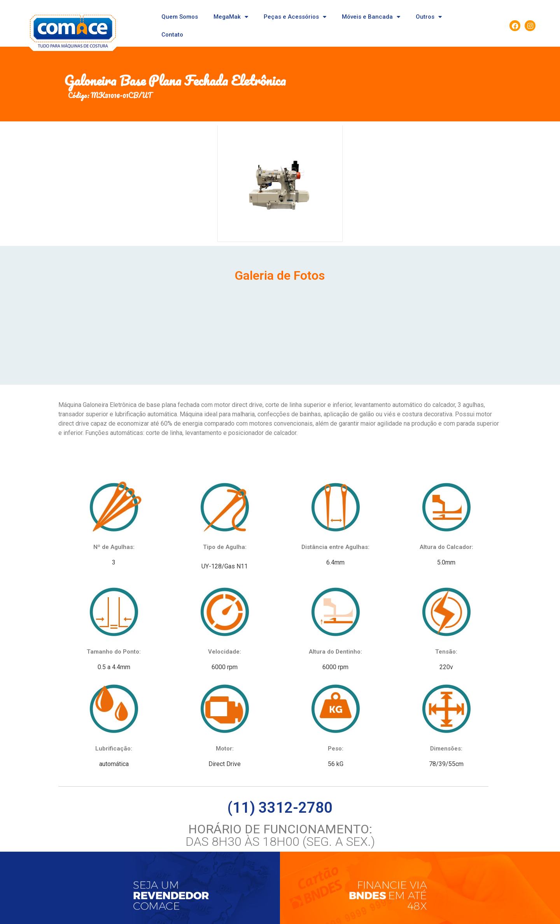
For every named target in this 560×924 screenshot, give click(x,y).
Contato (172, 35)
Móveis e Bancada (371, 17)
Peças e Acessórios (295, 17)
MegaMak (231, 17)
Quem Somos (180, 17)
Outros (429, 17)
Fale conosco (183, 892)
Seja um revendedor (132, 892)
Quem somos (80, 892)
